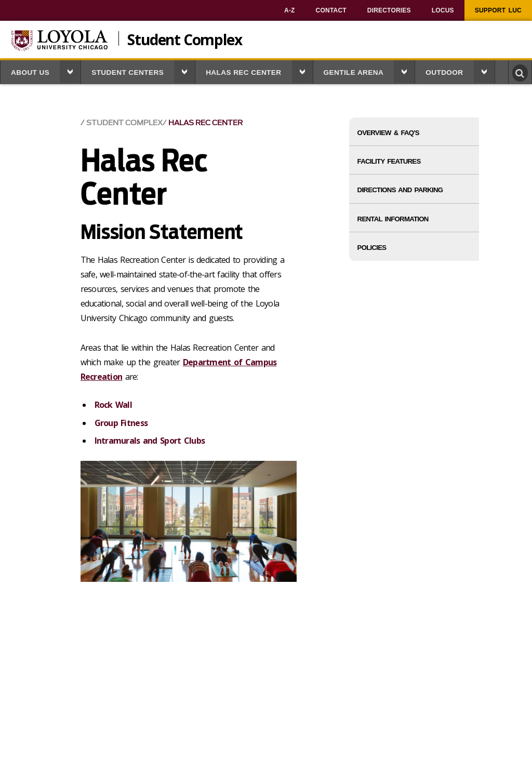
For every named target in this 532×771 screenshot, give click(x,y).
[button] (70, 72)
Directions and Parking (400, 190)
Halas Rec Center (243, 72)
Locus (443, 10)
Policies (372, 248)
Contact (331, 10)
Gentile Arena (354, 72)
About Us (30, 72)
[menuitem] (290, 10)
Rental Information (393, 219)
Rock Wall (114, 405)
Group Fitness (121, 423)
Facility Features (389, 161)
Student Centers (128, 72)
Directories (389, 10)
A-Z (290, 10)
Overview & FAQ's (388, 133)
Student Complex (184, 38)
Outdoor (444, 72)
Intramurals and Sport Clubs (150, 441)
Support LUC (498, 10)
